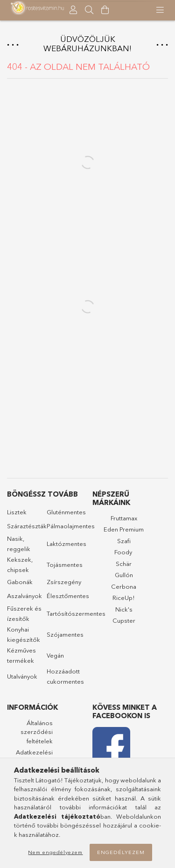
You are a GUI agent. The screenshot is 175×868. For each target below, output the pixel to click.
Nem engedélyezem (55, 852)
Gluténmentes (66, 512)
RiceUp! (124, 598)
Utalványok (22, 676)
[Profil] (73, 10)
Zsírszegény (64, 582)
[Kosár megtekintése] (105, 10)
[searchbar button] (89, 10)
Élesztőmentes (68, 596)
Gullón (124, 575)
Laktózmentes (66, 544)
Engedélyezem (121, 852)
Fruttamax (124, 518)
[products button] (160, 10)
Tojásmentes (65, 565)
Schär (124, 564)
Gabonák (20, 582)
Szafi (124, 541)
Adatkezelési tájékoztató (34, 757)
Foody (123, 552)
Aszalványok (24, 596)
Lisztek (17, 512)
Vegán (55, 655)
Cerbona (124, 586)
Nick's (124, 609)
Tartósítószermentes (76, 613)
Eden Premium (124, 529)
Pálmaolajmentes (71, 526)
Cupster (124, 620)
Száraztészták (27, 526)
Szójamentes (65, 634)
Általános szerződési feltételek (37, 732)
